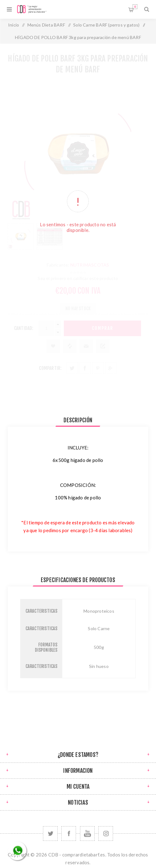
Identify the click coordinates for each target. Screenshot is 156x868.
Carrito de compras (135, 7)
